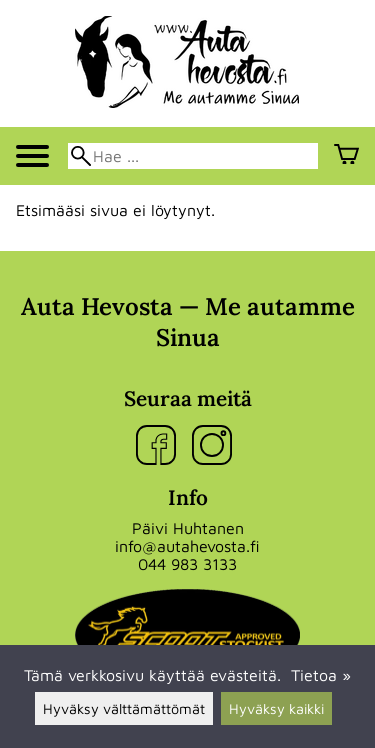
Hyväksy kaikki (276, 708)
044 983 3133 (187, 564)
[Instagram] (216, 446)
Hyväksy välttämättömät (124, 708)
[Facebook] (160, 446)
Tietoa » (321, 675)
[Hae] (193, 156)
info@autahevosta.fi (187, 546)
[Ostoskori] (346, 156)
